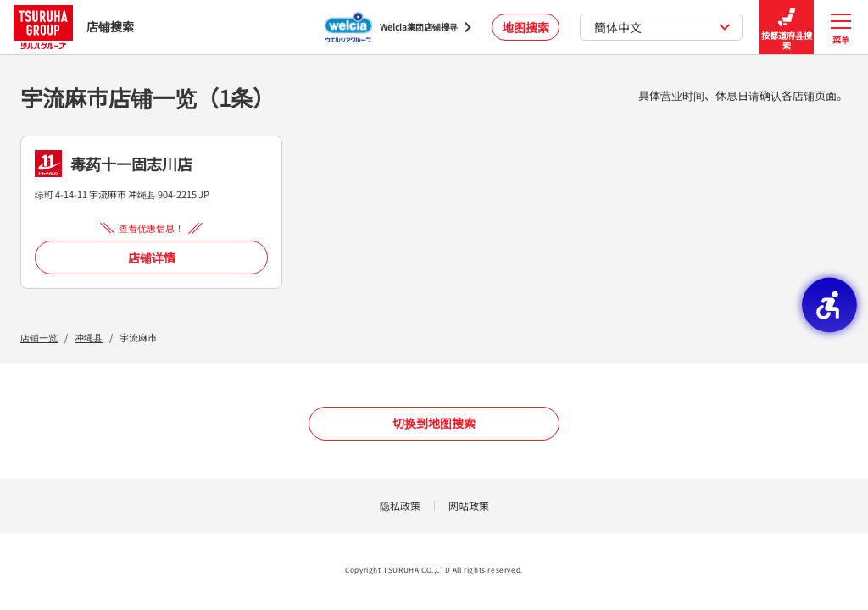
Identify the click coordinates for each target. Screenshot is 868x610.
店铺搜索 (74, 27)
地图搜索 (526, 27)
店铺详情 (152, 258)
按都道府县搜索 (787, 28)
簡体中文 (662, 27)
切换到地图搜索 (434, 423)
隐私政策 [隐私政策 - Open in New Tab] (400, 505)
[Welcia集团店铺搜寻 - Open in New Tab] (398, 27)
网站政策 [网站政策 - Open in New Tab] (469, 505)
